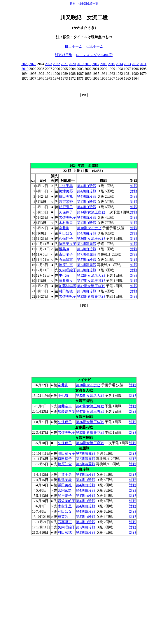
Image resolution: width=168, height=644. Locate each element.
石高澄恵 (66, 260)
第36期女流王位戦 (91, 239)
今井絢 (64, 228)
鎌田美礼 (66, 196)
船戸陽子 (66, 207)
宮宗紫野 (66, 202)
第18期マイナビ (89, 228)
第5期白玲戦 (87, 249)
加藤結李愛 (68, 286)
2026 (25, 64)
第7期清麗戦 (87, 244)
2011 (143, 64)
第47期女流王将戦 (91, 281)
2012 (135, 64)
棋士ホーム (73, 46)
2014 (119, 64)
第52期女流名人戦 (91, 275)
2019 (80, 64)
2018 (88, 64)
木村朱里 (66, 223)
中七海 (64, 275)
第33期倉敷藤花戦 (91, 296)
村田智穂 (66, 291)
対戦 (134, 186)
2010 (25, 69)
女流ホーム (94, 46)
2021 (64, 64)
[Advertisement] (84, 128)
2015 (112, 64)
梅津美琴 (66, 191)
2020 (72, 64)
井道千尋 (66, 186)
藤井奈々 (66, 281)
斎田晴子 (66, 254)
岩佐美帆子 (68, 217)
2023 (49, 64)
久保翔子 (66, 212)
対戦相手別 (64, 55)
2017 (96, 64)
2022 (56, 64)
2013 (127, 64)
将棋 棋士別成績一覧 (84, 4)
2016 (104, 64)
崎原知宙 (66, 265)
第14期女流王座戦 (91, 212)
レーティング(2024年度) (95, 55)
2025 (33, 64)
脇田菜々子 (68, 244)
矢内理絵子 (68, 270)
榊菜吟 (64, 249)
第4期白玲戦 (87, 186)
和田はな (66, 233)
